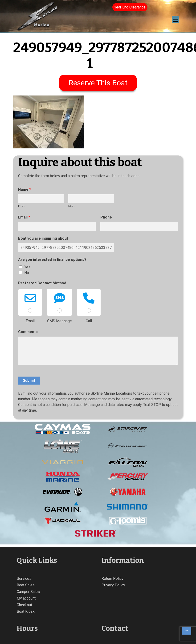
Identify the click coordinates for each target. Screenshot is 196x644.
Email (24, 217)
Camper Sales (28, 592)
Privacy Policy (113, 585)
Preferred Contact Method (42, 283)
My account (26, 598)
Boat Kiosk (26, 611)
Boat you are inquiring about (43, 238)
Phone (106, 217)
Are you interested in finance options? (52, 260)
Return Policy (112, 578)
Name (25, 189)
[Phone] (139, 227)
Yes (27, 267)
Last (71, 206)
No (27, 273)
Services (24, 578)
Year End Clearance (130, 7)
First (21, 206)
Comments (28, 332)
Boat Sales (26, 585)
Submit (29, 380)
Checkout (24, 605)
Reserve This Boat (98, 83)
